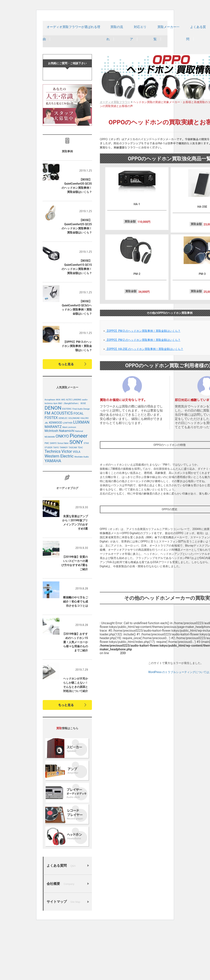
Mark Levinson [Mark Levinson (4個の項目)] (69, 481)
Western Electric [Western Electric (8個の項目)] (59, 510)
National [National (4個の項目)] (79, 485)
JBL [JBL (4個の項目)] (46, 477)
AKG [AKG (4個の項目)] (63, 453)
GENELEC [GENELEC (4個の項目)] (63, 472)
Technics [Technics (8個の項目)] (53, 505)
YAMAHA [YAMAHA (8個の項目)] (53, 515)
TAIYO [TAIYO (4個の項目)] (56, 501)
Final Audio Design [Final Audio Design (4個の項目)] (81, 463)
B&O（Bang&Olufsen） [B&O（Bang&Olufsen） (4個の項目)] (69, 457)
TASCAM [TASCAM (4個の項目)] (73, 501)
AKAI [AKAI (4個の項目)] (58, 453)
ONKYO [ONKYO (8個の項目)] (62, 490)
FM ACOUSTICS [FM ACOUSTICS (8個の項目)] (59, 467)
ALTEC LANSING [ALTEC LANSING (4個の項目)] (74, 453)
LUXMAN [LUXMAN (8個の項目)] (81, 476)
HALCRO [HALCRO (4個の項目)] (85, 472)
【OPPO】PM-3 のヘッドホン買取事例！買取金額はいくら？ (143, 344)
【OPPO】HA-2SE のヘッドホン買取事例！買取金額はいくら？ (144, 362)
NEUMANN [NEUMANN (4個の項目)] (50, 491)
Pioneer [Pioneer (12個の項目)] (79, 490)
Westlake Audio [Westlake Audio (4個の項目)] (82, 511)
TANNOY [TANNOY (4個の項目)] (64, 501)
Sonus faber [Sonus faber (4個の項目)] (63, 497)
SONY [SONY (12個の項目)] (76, 496)
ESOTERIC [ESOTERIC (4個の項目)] (67, 463)
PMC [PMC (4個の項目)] (47, 497)
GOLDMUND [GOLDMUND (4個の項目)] (74, 472)
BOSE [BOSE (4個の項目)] (83, 457)
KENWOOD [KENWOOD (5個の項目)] (56, 476)
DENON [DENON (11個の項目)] (53, 462)
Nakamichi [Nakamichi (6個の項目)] (67, 485)
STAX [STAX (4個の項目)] (86, 497)
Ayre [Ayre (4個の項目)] (55, 457)
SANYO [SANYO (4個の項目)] (53, 497)
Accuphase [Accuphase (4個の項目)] (50, 453)
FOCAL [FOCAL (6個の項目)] (79, 467)
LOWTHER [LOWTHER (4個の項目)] (68, 477)
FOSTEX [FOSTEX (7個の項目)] (51, 471)
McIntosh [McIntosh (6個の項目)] (51, 485)
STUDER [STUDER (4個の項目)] (49, 501)
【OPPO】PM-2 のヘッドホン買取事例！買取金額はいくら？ (143, 353)
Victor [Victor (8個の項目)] (67, 505)
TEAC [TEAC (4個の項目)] (80, 501)
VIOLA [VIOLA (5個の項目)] (77, 506)
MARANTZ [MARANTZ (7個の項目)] (53, 481)
